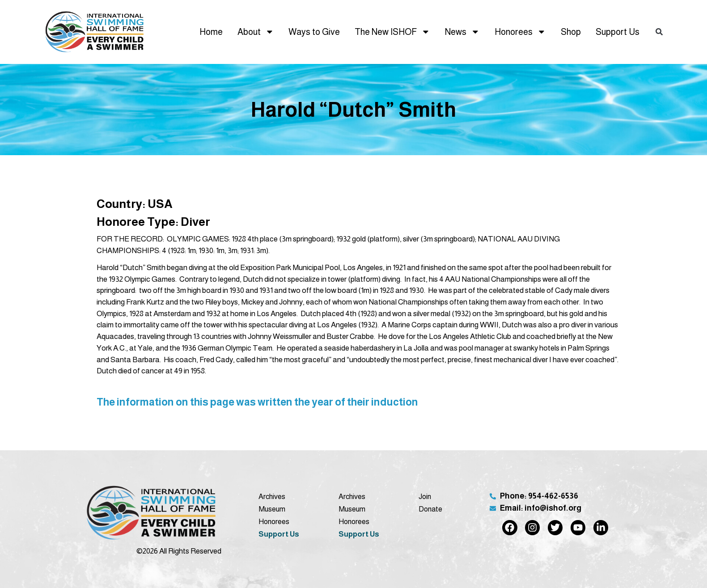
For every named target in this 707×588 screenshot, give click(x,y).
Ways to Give (314, 32)
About (256, 32)
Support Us (618, 32)
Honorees (520, 32)
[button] (659, 32)
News (462, 32)
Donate (430, 509)
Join (425, 496)
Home (211, 32)
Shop (571, 32)
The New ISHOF (392, 32)
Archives (272, 496)
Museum (272, 509)
